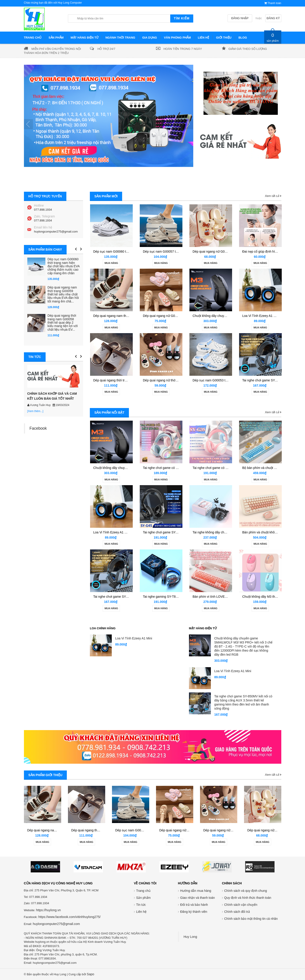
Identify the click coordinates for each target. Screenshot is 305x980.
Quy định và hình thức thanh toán (248, 898)
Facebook (38, 428)
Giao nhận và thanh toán (198, 898)
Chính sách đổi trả (237, 912)
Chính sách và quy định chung (246, 891)
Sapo (90, 974)
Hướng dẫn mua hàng (196, 891)
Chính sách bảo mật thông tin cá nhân (251, 919)
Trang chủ (143, 891)
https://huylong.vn (48, 910)
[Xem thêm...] (35, 411)
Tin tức (141, 905)
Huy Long (190, 937)
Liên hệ (141, 912)
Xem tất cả (273, 196)
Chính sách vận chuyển (241, 905)
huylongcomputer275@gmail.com (56, 232)
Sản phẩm (143, 898)
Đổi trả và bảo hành (194, 905)
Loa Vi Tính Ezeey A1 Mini (261, 316)
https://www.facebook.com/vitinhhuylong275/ (70, 917)
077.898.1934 (43, 210)
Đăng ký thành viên (194, 912)
